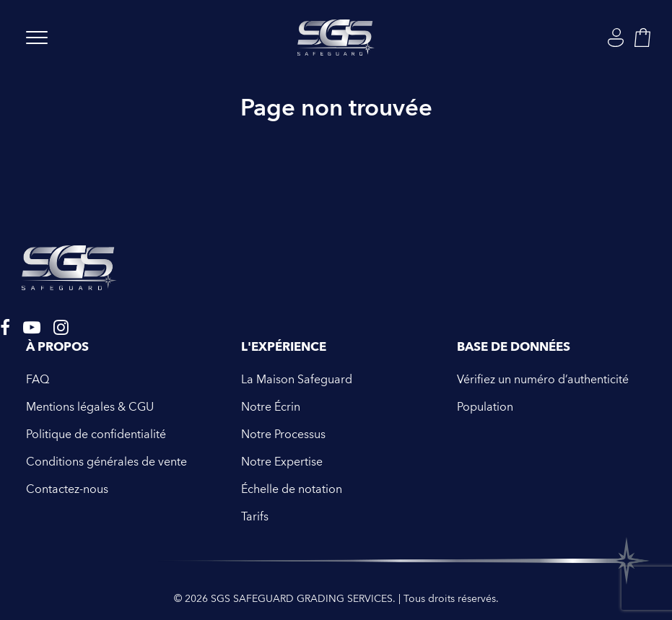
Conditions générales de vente (106, 462)
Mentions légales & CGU (90, 407)
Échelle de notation (292, 489)
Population (485, 407)
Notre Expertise (282, 462)
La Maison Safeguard (297, 380)
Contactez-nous (67, 489)
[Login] (616, 38)
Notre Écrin (271, 407)
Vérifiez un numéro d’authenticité (543, 380)
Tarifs (255, 517)
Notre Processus (283, 435)
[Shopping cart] (642, 38)
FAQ (38, 380)
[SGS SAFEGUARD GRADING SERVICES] (336, 38)
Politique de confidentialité (96, 435)
